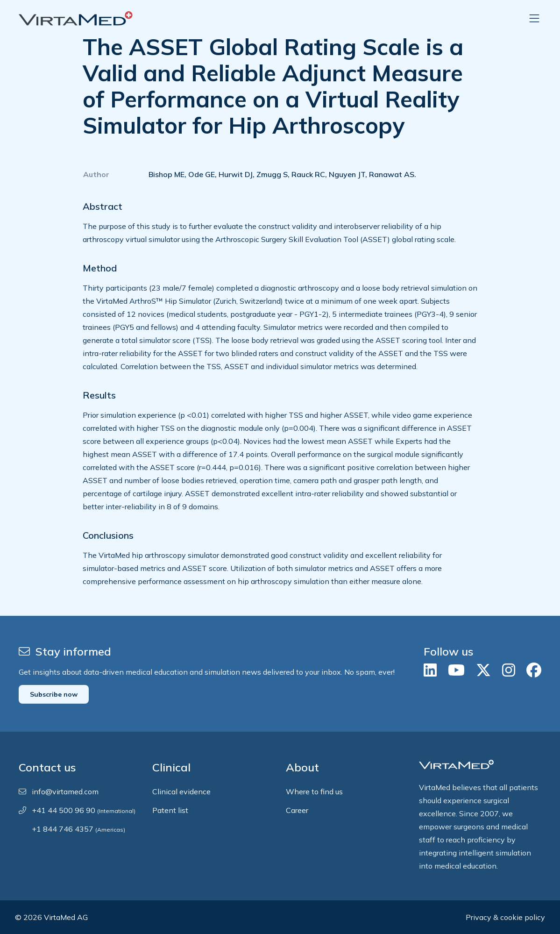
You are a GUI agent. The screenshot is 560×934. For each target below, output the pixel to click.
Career (297, 810)
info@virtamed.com (65, 791)
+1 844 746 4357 (78, 829)
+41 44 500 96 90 (84, 810)
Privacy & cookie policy (505, 917)
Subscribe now (54, 694)
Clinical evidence (181, 791)
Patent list (170, 810)
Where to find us (314, 791)
